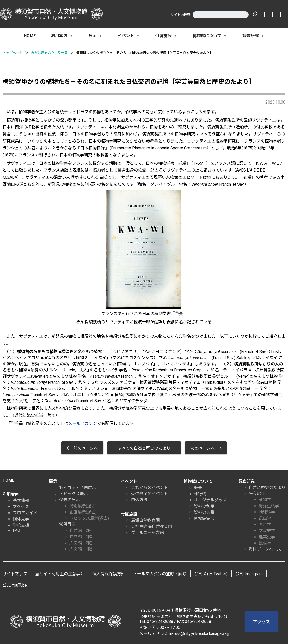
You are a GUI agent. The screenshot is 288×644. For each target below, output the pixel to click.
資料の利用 (204, 506)
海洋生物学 (269, 506)
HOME (30, 36)
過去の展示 (69, 500)
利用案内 (62, 36)
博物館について (210, 36)
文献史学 (267, 531)
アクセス (21, 507)
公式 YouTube (15, 585)
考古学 (265, 525)
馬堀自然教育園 (145, 520)
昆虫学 (265, 518)
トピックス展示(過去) (89, 518)
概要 (198, 488)
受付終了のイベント (150, 494)
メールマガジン (83, 423)
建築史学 (267, 537)
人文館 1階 (81, 549)
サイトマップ (15, 574)
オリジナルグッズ (210, 500)
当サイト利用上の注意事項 (60, 574)
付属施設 (166, 36)
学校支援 (21, 525)
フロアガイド (25, 513)
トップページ (13, 53)
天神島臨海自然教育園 (152, 526)
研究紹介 (257, 494)
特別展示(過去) (83, 506)
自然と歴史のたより (267, 487)
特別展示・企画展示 (78, 487)
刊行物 (200, 494)
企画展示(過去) (83, 512)
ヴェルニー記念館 (147, 533)
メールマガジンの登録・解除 (160, 574)
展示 (95, 36)
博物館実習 (204, 519)
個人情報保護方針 (109, 574)
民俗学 (265, 543)
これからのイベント (150, 487)
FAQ (17, 530)
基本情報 (21, 501)
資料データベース (265, 549)
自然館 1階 (81, 537)
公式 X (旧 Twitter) (211, 574)
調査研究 (253, 36)
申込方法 (139, 500)
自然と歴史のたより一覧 (49, 53)
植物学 (265, 500)
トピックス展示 (74, 494)
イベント (129, 36)
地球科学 (267, 512)
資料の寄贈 (204, 512)
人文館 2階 (81, 543)
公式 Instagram (249, 574)
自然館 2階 (81, 531)
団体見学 (21, 519)
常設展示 (67, 524)
